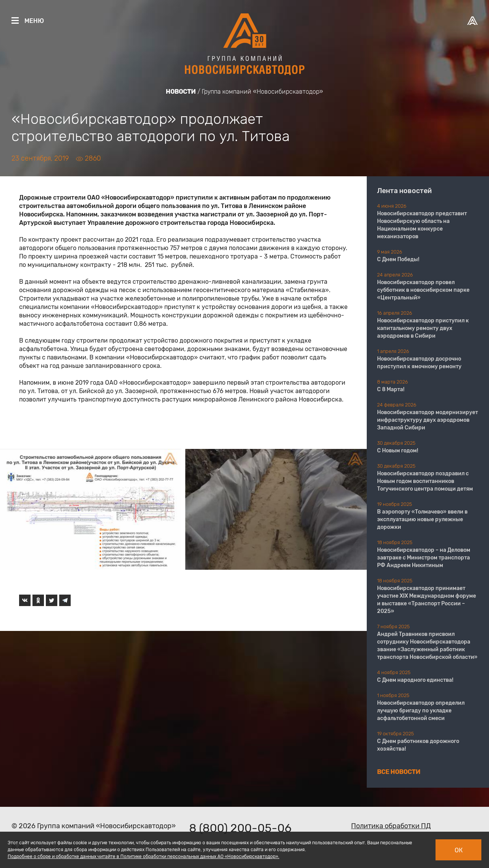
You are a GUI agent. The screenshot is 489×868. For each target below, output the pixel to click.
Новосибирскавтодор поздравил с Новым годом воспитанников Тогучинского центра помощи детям (425, 481)
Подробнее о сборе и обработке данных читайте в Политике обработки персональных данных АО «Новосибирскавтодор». (143, 857)
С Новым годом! (398, 451)
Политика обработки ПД (391, 826)
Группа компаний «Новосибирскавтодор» (262, 92)
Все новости (399, 772)
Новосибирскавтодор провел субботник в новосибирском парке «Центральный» (423, 290)
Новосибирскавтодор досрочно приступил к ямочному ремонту (419, 363)
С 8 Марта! (391, 389)
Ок (459, 850)
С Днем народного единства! (415, 680)
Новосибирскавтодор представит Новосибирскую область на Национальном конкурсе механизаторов (422, 225)
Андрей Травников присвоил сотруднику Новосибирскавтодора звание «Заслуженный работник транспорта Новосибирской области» (427, 646)
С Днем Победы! (398, 259)
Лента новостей (404, 191)
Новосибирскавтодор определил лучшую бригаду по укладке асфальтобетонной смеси (421, 711)
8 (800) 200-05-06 (240, 828)
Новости (181, 92)
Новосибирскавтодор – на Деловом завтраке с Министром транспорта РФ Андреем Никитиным (424, 558)
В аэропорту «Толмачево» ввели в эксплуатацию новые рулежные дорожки (422, 519)
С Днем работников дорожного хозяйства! (418, 745)
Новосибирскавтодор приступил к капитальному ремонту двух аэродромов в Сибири (423, 328)
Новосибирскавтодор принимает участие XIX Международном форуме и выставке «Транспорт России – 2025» (427, 600)
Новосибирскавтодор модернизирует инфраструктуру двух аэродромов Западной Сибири (427, 420)
